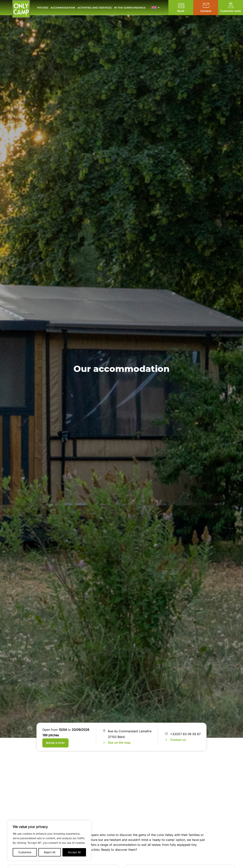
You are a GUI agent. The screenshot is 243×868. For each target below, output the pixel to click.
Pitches (43, 8)
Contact (206, 11)
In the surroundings (130, 8)
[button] (157, 8)
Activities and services (95, 8)
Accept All (74, 852)
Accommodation (63, 8)
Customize (25, 852)
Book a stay (55, 743)
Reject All (50, 852)
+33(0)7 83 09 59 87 (185, 734)
